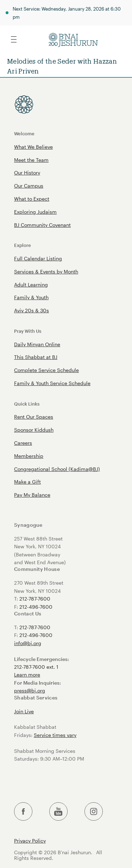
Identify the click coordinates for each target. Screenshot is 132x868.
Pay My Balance (32, 495)
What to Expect (32, 199)
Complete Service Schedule (46, 370)
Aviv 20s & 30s (32, 310)
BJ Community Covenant (42, 225)
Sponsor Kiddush (34, 430)
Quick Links (27, 404)
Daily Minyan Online (37, 344)
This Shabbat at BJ (36, 357)
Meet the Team (31, 160)
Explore (23, 245)
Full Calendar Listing (38, 258)
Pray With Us (28, 331)
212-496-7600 (36, 607)
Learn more (27, 675)
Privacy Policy (30, 841)
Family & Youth (31, 297)
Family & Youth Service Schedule (52, 383)
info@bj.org (28, 643)
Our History (27, 173)
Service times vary (55, 735)
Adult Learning (31, 285)
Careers (23, 443)
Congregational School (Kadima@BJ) (57, 469)
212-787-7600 (35, 599)
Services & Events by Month (46, 271)
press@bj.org (30, 690)
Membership (29, 456)
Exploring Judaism (35, 212)
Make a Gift (27, 482)
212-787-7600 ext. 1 (36, 667)
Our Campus (29, 186)
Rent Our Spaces (34, 417)
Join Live (24, 711)
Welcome (24, 133)
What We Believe (33, 147)
